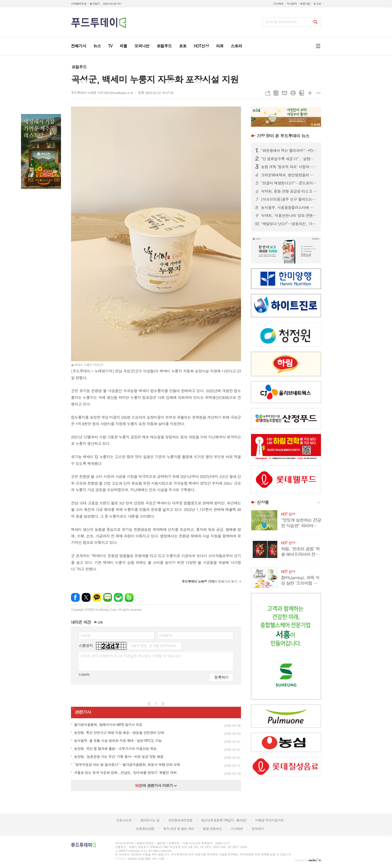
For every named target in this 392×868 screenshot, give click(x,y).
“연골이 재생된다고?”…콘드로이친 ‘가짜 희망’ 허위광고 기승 (289, 183)
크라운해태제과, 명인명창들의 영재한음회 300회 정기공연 (289, 175)
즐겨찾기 (95, 4)
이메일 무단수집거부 (269, 820)
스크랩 (301, 93)
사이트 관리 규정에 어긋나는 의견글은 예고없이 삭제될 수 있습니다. (131, 656)
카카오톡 (97, 597)
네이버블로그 (108, 597)
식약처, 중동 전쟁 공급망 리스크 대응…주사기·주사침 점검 (289, 191)
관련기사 (83, 712)
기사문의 (292, 4)
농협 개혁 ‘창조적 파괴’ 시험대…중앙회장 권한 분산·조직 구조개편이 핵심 (289, 167)
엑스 (86, 597)
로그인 (317, 4)
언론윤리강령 (145, 829)
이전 (149, 704)
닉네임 (85, 635)
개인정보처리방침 (180, 820)
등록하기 (221, 677)
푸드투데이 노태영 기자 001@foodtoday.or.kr (102, 93)
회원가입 (305, 4)
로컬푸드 (79, 67)
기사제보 (278, 4)
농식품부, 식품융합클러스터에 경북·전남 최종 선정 (289, 207)
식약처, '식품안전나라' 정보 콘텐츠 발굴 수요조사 (289, 215)
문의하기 (258, 829)
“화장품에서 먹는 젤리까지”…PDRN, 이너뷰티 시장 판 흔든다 (289, 150)
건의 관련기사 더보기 (156, 785)
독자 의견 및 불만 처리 (178, 829)
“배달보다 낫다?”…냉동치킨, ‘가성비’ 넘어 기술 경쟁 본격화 (289, 224)
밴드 (129, 597)
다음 (163, 704)
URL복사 (267, 93)
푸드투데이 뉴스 (283, 136)
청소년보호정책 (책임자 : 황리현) (224, 820)
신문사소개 (124, 820)
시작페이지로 (79, 4)
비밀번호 (166, 635)
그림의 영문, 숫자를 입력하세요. (153, 645)
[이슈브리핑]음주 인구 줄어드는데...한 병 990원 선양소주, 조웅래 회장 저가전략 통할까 (289, 199)
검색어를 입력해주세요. (281, 22)
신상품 (263, 502)
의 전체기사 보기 (209, 581)
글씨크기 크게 (310, 93)
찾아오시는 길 (150, 820)
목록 (276, 93)
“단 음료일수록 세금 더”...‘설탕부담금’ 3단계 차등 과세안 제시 (289, 159)
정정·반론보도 (212, 829)
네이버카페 (118, 597)
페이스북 (75, 597)
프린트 (293, 93)
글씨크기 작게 (318, 93)
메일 (284, 93)
